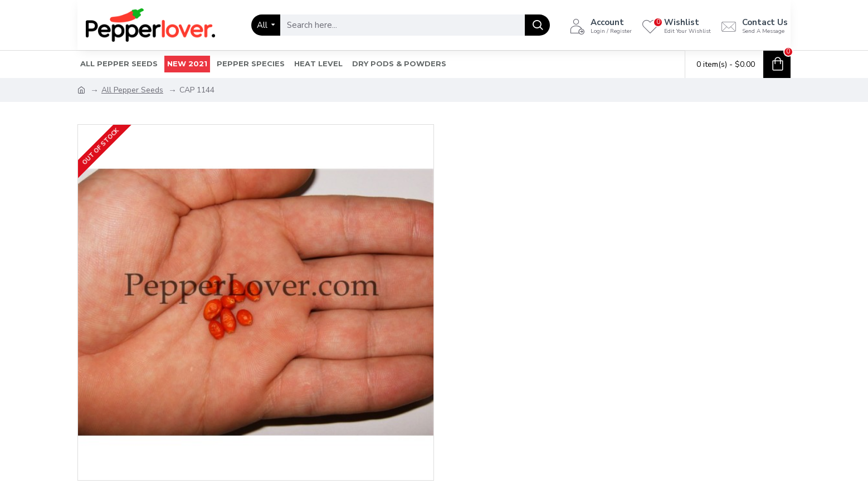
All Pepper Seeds (132, 90)
